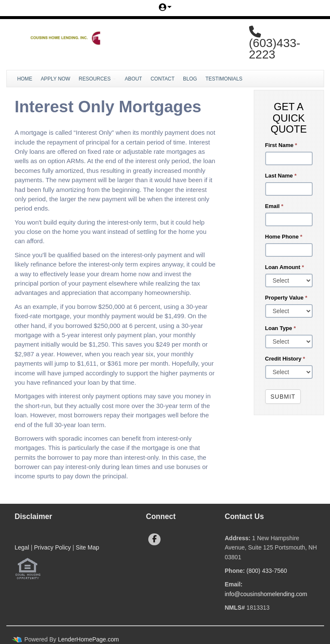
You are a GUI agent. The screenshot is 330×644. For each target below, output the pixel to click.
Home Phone (284, 237)
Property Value (286, 298)
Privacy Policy (52, 547)
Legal (22, 547)
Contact (162, 79)
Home (25, 79)
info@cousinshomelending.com (266, 594)
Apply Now (55, 79)
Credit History (285, 359)
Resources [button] (98, 79)
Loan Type (281, 328)
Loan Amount (285, 267)
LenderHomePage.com (89, 639)
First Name (281, 145)
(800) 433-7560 (267, 571)
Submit (283, 397)
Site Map (87, 547)
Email (274, 206)
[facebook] (154, 539)
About (133, 79)
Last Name (281, 176)
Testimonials (224, 79)
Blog (190, 79)
